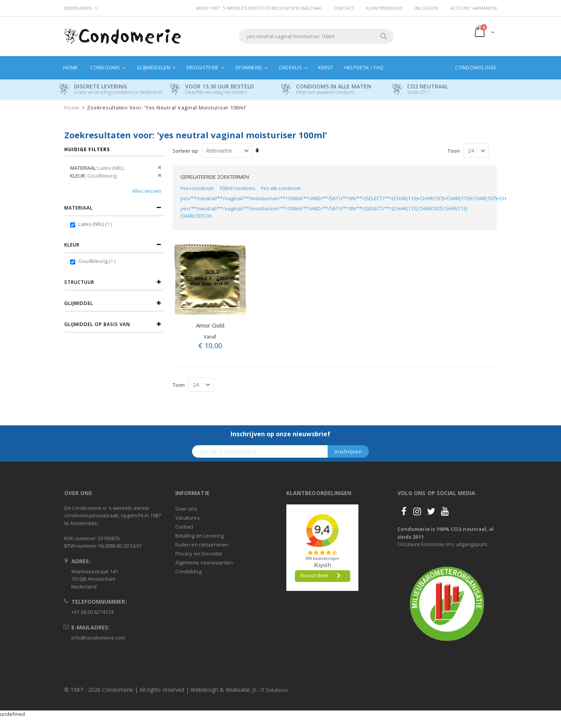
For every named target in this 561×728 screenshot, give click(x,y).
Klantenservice (385, 8)
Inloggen (426, 8)
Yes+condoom (197, 188)
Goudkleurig (98, 261)
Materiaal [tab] (79, 208)
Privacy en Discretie (199, 553)
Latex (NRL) (96, 224)
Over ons (186, 509)
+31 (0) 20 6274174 (92, 612)
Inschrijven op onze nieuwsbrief (280, 434)
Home (72, 108)
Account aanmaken (473, 8)
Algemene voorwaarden (204, 562)
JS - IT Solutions (270, 690)
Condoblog (188, 571)
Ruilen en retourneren (202, 545)
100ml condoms (237, 188)
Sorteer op (185, 151)
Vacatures (188, 518)
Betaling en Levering (199, 536)
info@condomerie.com (98, 638)
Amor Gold (210, 325)
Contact (344, 8)
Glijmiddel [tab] (79, 303)
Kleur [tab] (72, 245)
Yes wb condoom (281, 188)
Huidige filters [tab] (87, 149)
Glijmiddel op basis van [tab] (97, 324)
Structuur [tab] (79, 282)
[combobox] (316, 36)
